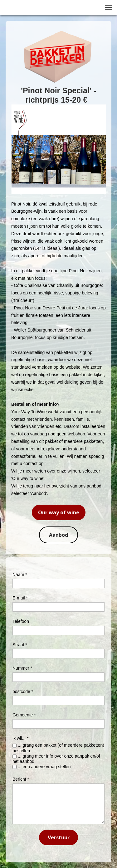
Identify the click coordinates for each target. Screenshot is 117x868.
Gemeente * (24, 715)
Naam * (20, 575)
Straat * (20, 645)
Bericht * (21, 779)
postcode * (23, 691)
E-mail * (20, 598)
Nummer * (22, 668)
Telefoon (21, 621)
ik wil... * (20, 738)
